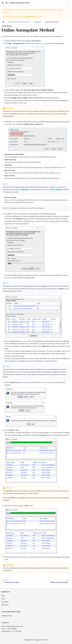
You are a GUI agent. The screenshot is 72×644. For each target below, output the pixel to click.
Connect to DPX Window (33, 41)
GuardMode (5, 602)
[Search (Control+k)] (69, 3)
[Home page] (3, 22)
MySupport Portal (7, 616)
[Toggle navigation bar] (3, 3)
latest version (30, 16)
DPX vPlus (5, 605)
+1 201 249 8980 (11, 629)
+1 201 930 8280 (16, 631)
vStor (3, 599)
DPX (3, 596)
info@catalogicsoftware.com (15, 626)
